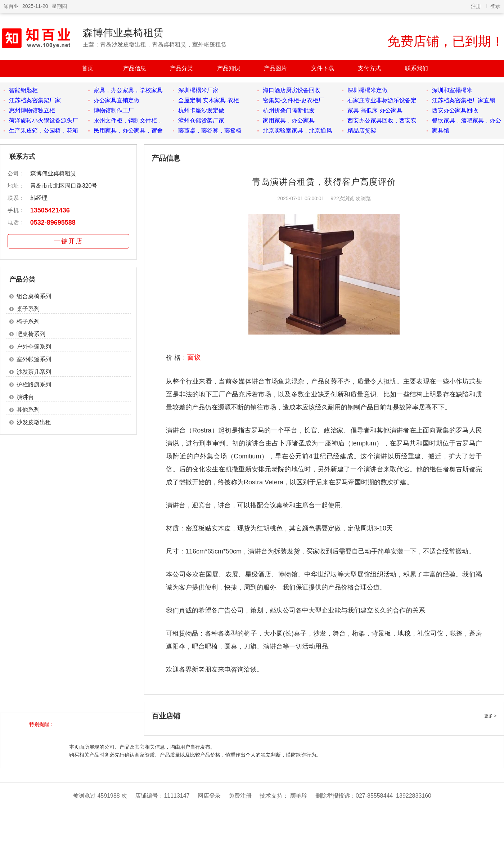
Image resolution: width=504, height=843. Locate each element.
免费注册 (240, 796)
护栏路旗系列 (34, 384)
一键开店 (68, 241)
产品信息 (135, 68)
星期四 (59, 6)
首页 (87, 68)
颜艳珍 (299, 796)
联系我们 (417, 68)
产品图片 (275, 68)
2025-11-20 (35, 6)
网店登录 (209, 796)
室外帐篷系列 (34, 359)
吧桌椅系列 (31, 334)
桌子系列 (28, 309)
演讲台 (25, 397)
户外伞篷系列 (34, 347)
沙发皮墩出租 (34, 422)
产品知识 (229, 68)
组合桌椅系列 (34, 296)
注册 (476, 6)
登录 (495, 6)
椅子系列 (28, 321)
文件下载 (323, 68)
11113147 (177, 796)
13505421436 (50, 210)
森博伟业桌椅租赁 (123, 33)
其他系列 (28, 410)
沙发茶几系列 (34, 372)
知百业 (11, 6)
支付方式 (369, 68)
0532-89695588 (53, 223)
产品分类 (181, 68)
